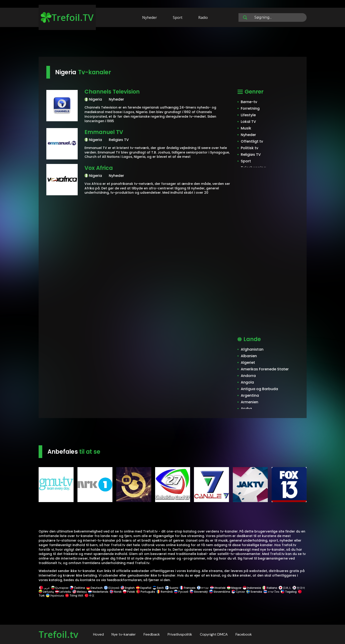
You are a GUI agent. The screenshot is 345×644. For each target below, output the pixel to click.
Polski (129, 592)
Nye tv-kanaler (124, 634)
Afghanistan (252, 349)
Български (60, 588)
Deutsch (94, 588)
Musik (246, 128)
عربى (45, 588)
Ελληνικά (112, 588)
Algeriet (248, 363)
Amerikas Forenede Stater (265, 369)
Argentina (250, 395)
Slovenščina (220, 592)
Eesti (158, 588)
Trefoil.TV (67, 17)
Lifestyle (248, 115)
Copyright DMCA (214, 634)
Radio (203, 17)
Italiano (270, 588)
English (128, 588)
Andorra (248, 376)
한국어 (299, 588)
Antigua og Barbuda (259, 389)
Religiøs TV (251, 155)
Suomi (172, 588)
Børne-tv (249, 102)
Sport (178, 17)
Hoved (98, 634)
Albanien (249, 356)
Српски (238, 592)
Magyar (234, 588)
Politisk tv (249, 148)
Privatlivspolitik (180, 634)
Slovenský (199, 592)
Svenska (254, 592)
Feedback (152, 634)
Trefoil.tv (58, 634)
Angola (247, 382)
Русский (181, 592)
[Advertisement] (173, 43)
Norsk (116, 592)
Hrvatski (218, 588)
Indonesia (252, 588)
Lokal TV (248, 122)
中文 (89, 596)
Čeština (77, 588)
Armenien (249, 402)
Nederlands (98, 592)
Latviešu (63, 592)
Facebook (244, 634)
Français (188, 588)
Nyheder (150, 17)
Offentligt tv (252, 141)
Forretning (250, 108)
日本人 (285, 588)
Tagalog (289, 592)
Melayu (80, 592)
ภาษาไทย (271, 592)
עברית (203, 588)
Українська (55, 596)
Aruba (246, 409)
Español (144, 588)
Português (146, 592)
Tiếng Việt (74, 596)
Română (165, 592)
